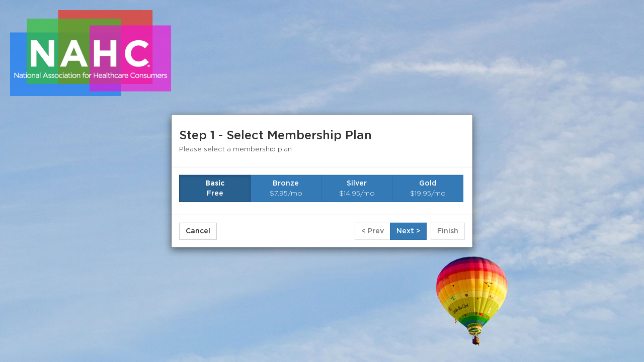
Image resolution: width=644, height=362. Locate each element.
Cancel (198, 231)
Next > (408, 231)
